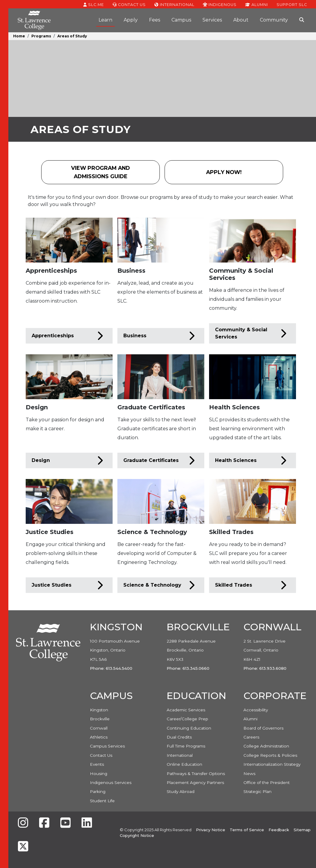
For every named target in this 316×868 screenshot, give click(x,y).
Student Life (102, 801)
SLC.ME (94, 4)
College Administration (266, 746)
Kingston (99, 710)
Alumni (257, 4)
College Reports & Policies (270, 755)
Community (274, 20)
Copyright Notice (137, 835)
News (249, 774)
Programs (41, 36)
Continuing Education (189, 728)
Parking (98, 791)
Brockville (100, 719)
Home (19, 36)
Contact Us (129, 4)
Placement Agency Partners (195, 782)
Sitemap (302, 830)
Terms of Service (247, 830)
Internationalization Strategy (272, 764)
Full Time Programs (186, 746)
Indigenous (220, 4)
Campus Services (107, 746)
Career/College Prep (187, 719)
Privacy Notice (211, 830)
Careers (251, 737)
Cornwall (99, 728)
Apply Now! (230, 174)
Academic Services (186, 710)
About (241, 20)
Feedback (279, 830)
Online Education (184, 764)
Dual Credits (179, 737)
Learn (105, 20)
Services (212, 20)
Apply (131, 20)
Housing (99, 774)
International (174, 4)
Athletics (99, 737)
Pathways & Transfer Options (196, 774)
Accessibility (256, 710)
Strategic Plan (257, 791)
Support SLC (292, 4)
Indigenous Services (111, 782)
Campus (181, 20)
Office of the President (267, 782)
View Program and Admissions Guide (101, 172)
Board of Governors (263, 728)
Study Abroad (181, 791)
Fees (155, 20)
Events (97, 764)
